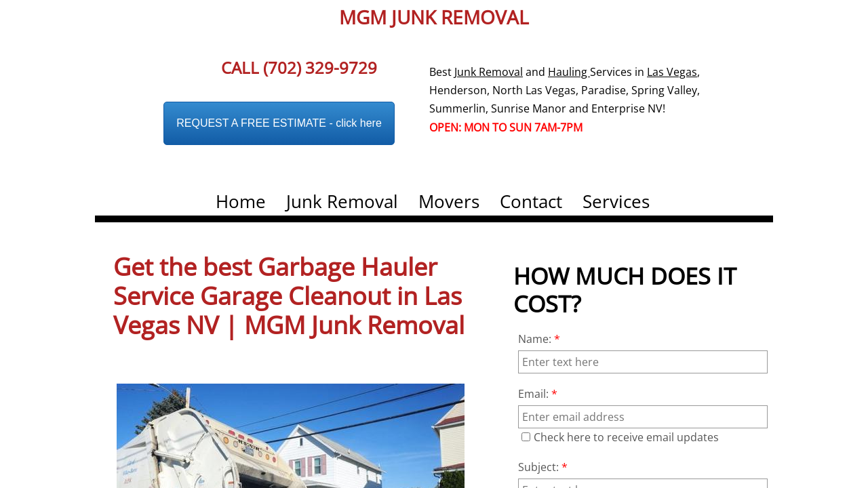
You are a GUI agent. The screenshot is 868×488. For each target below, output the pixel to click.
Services (616, 201)
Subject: (543, 467)
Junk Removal (342, 201)
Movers (449, 201)
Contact (531, 201)
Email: (538, 394)
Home (241, 201)
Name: (539, 339)
